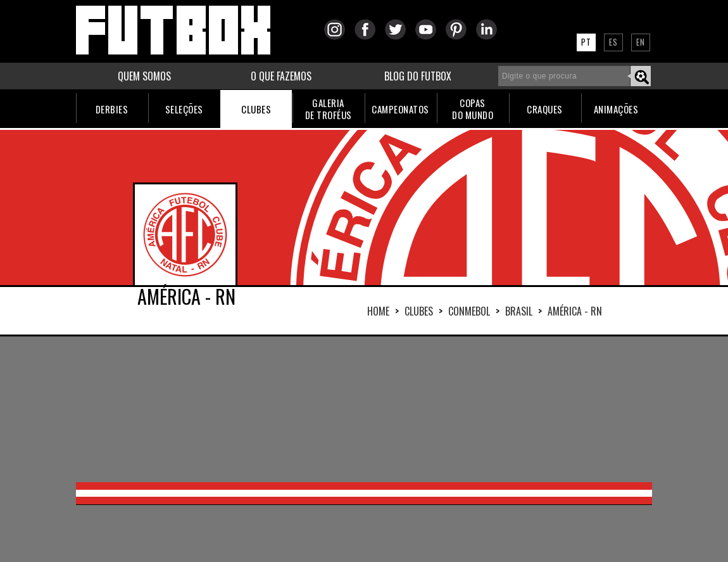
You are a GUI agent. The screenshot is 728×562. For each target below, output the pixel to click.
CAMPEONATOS (400, 109)
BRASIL (519, 311)
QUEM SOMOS (144, 76)
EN (641, 42)
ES (613, 42)
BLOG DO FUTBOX (418, 76)
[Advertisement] (364, 409)
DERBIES (112, 109)
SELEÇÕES (184, 109)
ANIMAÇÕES (616, 109)
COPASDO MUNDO (473, 109)
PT (586, 42)
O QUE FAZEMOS (281, 76)
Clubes (419, 311)
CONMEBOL (469, 311)
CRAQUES (545, 109)
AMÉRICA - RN (575, 311)
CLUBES (256, 109)
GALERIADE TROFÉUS (329, 109)
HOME (378, 311)
